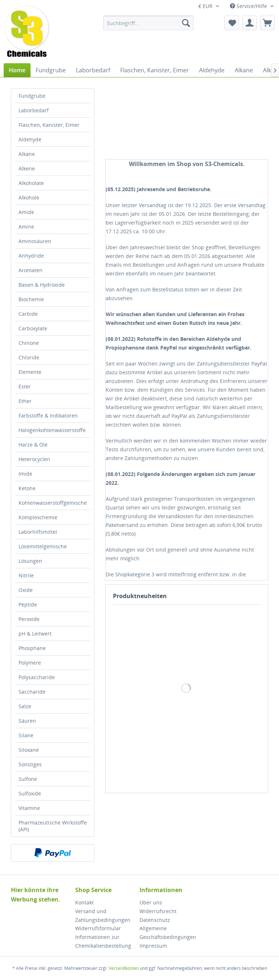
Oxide (26, 590)
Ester (25, 386)
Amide (26, 212)
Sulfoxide (30, 793)
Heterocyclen (34, 459)
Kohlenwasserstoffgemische (53, 503)
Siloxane (29, 750)
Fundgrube (32, 96)
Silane (26, 735)
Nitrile (26, 575)
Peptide (28, 604)
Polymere (30, 663)
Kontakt (84, 902)
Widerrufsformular (98, 928)
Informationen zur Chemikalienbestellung (103, 941)
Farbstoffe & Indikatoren (48, 416)
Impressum (153, 946)
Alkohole (29, 197)
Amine (26, 227)
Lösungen (30, 561)
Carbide (28, 314)
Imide (25, 474)
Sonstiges (30, 764)
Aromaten (31, 270)
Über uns (151, 902)
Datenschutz (155, 920)
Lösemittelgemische (43, 546)
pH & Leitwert (35, 634)
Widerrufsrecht (158, 911)
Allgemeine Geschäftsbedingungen (168, 933)
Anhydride (31, 256)
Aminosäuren (35, 241)
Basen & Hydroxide (42, 285)
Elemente (30, 372)
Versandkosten (124, 968)
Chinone (29, 343)
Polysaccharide (37, 677)
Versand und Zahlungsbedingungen (103, 916)
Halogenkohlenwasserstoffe (52, 430)
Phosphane (32, 648)
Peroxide (29, 619)
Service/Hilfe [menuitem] (249, 6)
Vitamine (29, 808)
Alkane (27, 154)
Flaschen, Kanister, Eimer (49, 125)
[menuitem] (149, 23)
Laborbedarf (34, 110)
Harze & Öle (33, 445)
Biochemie (31, 299)
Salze (25, 706)
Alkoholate (31, 183)
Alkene (27, 168)
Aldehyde (30, 139)
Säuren (27, 721)
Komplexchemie (38, 517)
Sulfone (28, 779)
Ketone (27, 488)
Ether (25, 401)
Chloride (29, 357)
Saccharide (32, 692)
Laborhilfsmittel (38, 532)
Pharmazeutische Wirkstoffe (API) (53, 826)
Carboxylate (33, 328)
